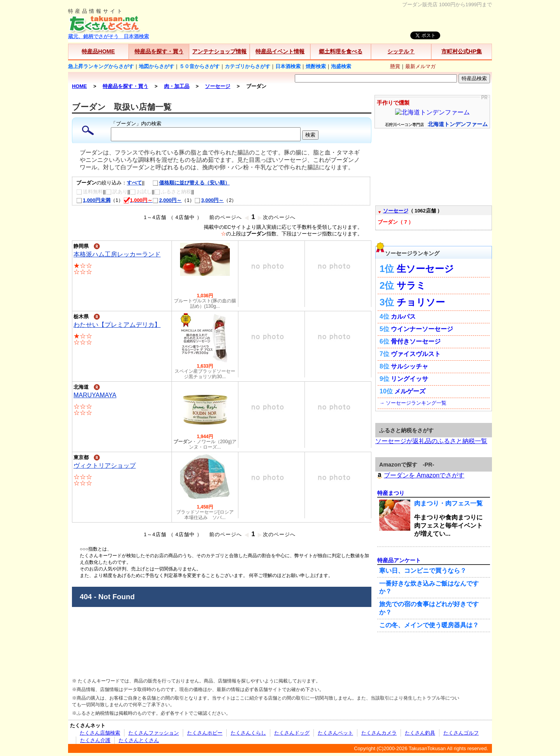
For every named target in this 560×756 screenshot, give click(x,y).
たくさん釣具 (420, 733)
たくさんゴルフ (461, 733)
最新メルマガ (420, 66)
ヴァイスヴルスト (416, 354)
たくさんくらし (248, 733)
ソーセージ (396, 211)
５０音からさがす (199, 66)
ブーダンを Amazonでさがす (420, 475)
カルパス (403, 317)
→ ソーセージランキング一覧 (413, 403)
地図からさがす (157, 66)
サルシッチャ (409, 366)
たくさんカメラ (379, 733)
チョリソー (421, 302)
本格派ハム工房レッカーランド (117, 254)
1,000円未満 (93, 200)
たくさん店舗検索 (100, 733)
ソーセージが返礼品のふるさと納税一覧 (431, 441)
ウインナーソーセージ (422, 329)
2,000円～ (167, 200)
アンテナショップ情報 (219, 51)
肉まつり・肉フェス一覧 (448, 503)
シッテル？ (401, 51)
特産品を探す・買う (159, 51)
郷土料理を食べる (341, 51)
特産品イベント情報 (280, 51)
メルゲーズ (410, 391)
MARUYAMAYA (95, 395)
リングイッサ (409, 379)
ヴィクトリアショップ (105, 466)
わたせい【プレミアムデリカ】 (117, 325)
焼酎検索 (316, 66)
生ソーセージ (425, 269)
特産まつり (391, 493)
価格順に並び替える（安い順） (187, 183)
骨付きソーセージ (416, 341)
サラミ (411, 285)
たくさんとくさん (139, 740)
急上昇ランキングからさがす (101, 66)
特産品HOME (98, 51)
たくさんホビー (205, 733)
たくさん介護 (95, 740)
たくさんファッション (154, 733)
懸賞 (395, 66)
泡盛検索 (341, 66)
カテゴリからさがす (248, 66)
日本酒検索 (288, 66)
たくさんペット (335, 733)
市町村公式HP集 (462, 51)
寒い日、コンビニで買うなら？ (423, 571)
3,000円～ (209, 200)
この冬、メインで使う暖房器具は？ (429, 625)
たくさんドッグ (292, 733)
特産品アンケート (399, 560)
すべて (134, 183)
